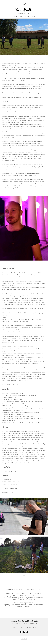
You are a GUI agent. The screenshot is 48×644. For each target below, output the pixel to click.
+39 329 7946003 (16, 623)
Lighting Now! (6, 298)
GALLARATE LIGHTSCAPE (10, 484)
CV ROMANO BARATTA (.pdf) (11, 385)
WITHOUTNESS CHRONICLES (11, 482)
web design (24, 639)
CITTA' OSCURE (7, 480)
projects (21, 17)
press (33, 17)
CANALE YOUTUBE (8, 493)
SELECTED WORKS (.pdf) (9, 471)
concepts (27, 17)
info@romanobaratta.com (29, 623)
